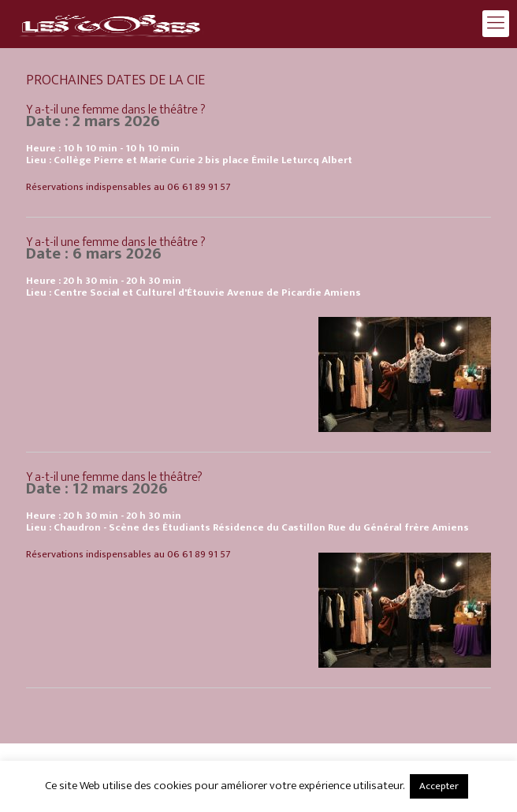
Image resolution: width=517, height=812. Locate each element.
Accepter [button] (439, 786)
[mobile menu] (496, 24)
